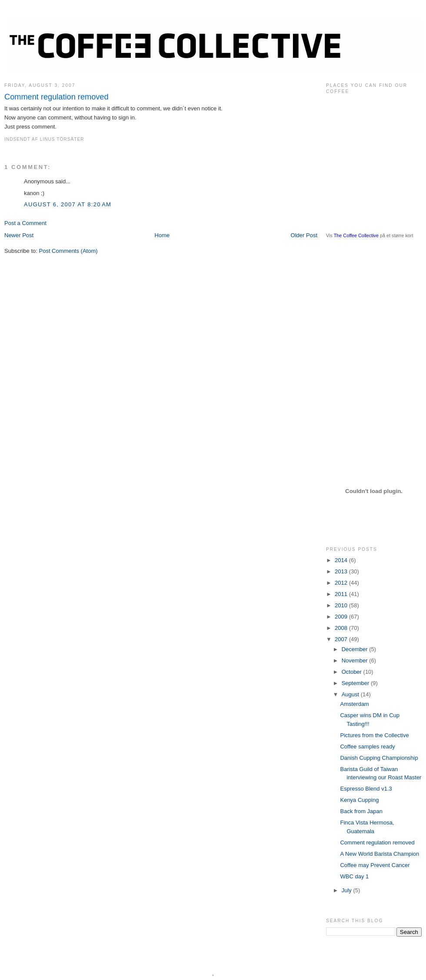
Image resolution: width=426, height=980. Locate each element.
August (351, 694)
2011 (342, 594)
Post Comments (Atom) (68, 251)
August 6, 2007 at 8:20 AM (68, 204)
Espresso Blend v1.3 (366, 789)
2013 (342, 571)
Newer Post (19, 235)
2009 (342, 617)
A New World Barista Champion (379, 854)
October (353, 672)
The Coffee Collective (356, 235)
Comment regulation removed (57, 97)
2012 (342, 583)
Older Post (304, 235)
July (348, 890)
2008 (342, 628)
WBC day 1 (354, 876)
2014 (342, 560)
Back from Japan (361, 811)
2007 (342, 639)
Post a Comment (25, 223)
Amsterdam (354, 704)
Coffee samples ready (367, 747)
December (356, 649)
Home (162, 235)
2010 (342, 605)
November (356, 661)
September (356, 683)
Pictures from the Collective (374, 735)
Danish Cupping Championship (379, 758)
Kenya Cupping (359, 800)
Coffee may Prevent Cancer (375, 865)
